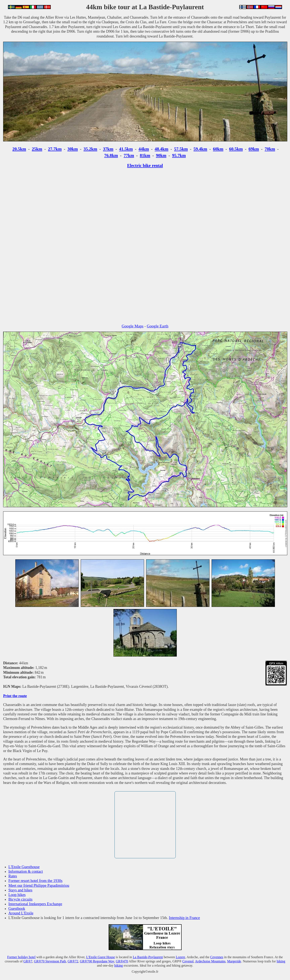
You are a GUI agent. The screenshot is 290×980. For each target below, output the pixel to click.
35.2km (90, 149)
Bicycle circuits (20, 899)
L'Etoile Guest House (101, 957)
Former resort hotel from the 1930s (35, 881)
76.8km (111, 155)
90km (161, 155)
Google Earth (158, 326)
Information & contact (26, 871)
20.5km (19, 149)
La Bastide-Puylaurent (148, 957)
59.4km (200, 149)
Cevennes (217, 957)
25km (37, 149)
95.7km (179, 155)
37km (108, 149)
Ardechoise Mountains (210, 961)
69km (254, 149)
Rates (13, 876)
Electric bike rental (145, 165)
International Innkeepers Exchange (35, 904)
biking (119, 965)
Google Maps (133, 326)
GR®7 (28, 961)
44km (144, 149)
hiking (281, 961)
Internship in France (184, 918)
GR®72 (73, 961)
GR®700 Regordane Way (97, 961)
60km (218, 149)
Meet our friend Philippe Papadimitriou (39, 886)
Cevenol (188, 961)
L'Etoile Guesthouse (24, 867)
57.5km (181, 149)
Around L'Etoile (21, 913)
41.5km (126, 149)
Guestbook (17, 909)
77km (129, 155)
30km (73, 149)
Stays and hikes (20, 890)
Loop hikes (17, 895)
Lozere (180, 957)
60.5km (236, 149)
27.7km (55, 149)
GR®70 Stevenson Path (50, 961)
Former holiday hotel (21, 957)
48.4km (162, 149)
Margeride (234, 961)
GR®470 (122, 961)
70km (270, 149)
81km (145, 155)
